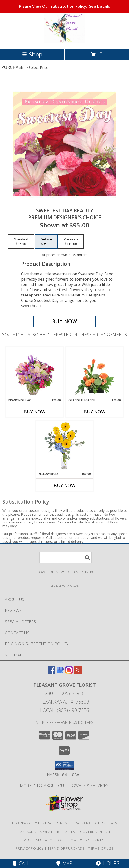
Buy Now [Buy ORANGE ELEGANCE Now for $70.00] (95, 412)
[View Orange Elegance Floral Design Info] (95, 373)
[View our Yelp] (78, 672)
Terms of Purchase (66, 848)
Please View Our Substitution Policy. (64, 6)
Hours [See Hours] (108, 863)
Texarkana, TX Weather (38, 832)
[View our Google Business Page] (60, 672)
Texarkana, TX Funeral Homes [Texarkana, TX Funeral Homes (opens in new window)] (39, 823)
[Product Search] (66, 558)
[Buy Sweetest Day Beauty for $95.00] (64, 321)
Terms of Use (101, 848)
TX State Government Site (88, 832)
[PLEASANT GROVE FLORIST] (64, 41)
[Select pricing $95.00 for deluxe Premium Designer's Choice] (46, 242)
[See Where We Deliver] (65, 585)
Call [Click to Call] (21, 863)
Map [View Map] (64, 863)
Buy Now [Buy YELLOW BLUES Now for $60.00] (65, 485)
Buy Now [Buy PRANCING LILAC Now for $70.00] (35, 412)
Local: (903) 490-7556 (65, 710)
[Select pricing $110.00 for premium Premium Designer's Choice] (71, 242)
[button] (64, 766)
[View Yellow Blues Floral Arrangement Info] (64, 446)
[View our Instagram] (69, 672)
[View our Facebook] (52, 672)
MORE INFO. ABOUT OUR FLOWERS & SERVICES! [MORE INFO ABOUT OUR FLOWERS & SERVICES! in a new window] (64, 786)
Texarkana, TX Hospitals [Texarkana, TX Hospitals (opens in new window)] (95, 823)
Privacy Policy (30, 848)
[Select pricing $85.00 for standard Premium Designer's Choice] (21, 242)
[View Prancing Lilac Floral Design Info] (34, 373)
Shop (32, 54)
